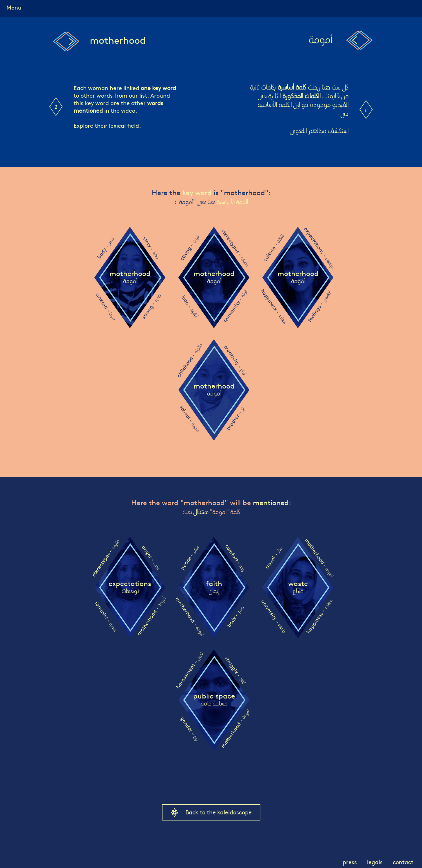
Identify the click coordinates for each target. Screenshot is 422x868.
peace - (189, 558)
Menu (14, 7)
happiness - (274, 306)
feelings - (319, 306)
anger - (151, 558)
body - (105, 248)
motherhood (130, 277)
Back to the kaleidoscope (219, 812)
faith (214, 587)
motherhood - (151, 616)
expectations (130, 587)
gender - (190, 728)
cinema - (106, 306)
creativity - (235, 360)
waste (298, 587)
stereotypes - (235, 248)
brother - (235, 419)
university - (274, 616)
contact (403, 862)
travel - (273, 558)
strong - (151, 306)
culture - (273, 248)
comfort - (235, 558)
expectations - (319, 248)
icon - (190, 306)
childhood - (189, 360)
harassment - (189, 670)
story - (151, 248)
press (350, 862)
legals (375, 862)
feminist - (106, 616)
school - (190, 418)
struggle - (235, 670)
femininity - (235, 306)
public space (214, 700)
